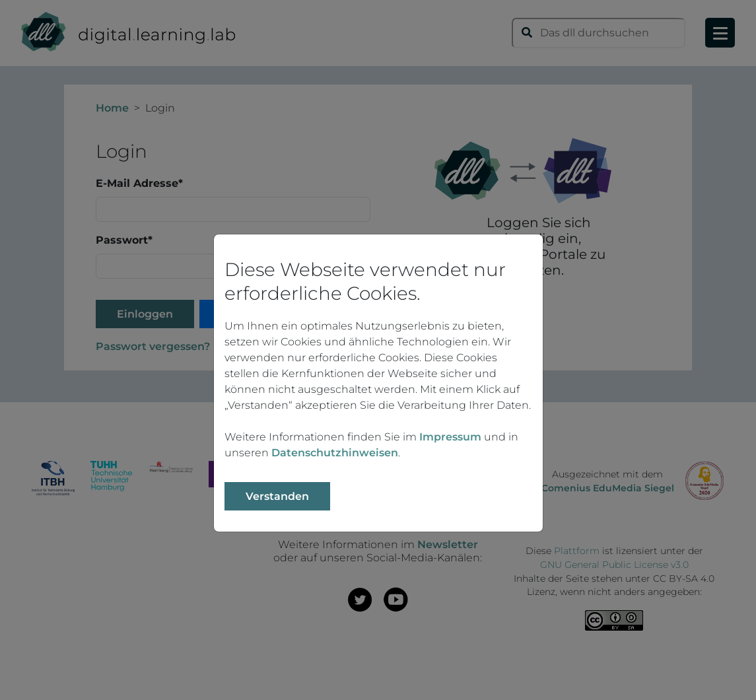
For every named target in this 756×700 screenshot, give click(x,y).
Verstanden (277, 496)
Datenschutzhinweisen (335, 453)
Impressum (450, 437)
